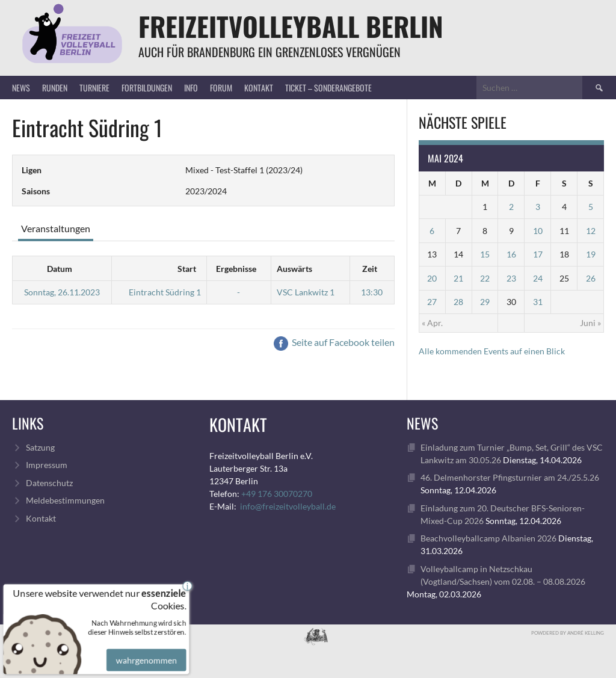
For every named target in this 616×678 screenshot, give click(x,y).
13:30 (372, 292)
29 (485, 302)
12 (591, 231)
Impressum (47, 465)
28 (458, 302)
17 (538, 254)
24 (538, 278)
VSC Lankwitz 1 (306, 292)
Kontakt (259, 88)
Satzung (40, 447)
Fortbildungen (147, 88)
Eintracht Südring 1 (165, 292)
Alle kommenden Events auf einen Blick (492, 351)
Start (187, 269)
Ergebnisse (236, 269)
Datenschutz (49, 483)
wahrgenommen (145, 654)
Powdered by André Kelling (568, 633)
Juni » (590, 323)
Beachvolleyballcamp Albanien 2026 (488, 538)
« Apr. (432, 323)
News (21, 88)
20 (432, 278)
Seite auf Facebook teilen (334, 342)
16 (511, 254)
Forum (221, 88)
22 (485, 278)
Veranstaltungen (56, 228)
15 (485, 254)
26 (591, 278)
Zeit (370, 269)
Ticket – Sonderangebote (328, 88)
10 (538, 231)
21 (458, 278)
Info (191, 88)
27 (432, 302)
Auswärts (294, 269)
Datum (60, 269)
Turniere (94, 88)
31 (538, 302)
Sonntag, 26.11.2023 (62, 292)
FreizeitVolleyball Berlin (291, 26)
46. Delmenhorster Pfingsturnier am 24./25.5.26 (510, 477)
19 (591, 254)
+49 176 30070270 (277, 494)
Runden (55, 88)
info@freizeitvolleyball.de (288, 506)
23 (511, 278)
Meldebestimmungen (65, 500)
